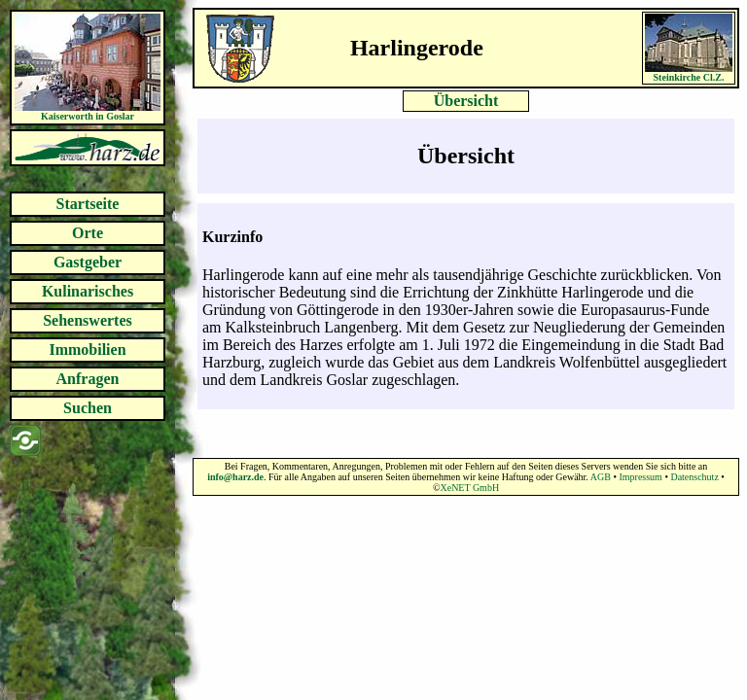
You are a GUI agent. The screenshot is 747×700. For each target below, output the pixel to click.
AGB (601, 477)
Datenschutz (694, 477)
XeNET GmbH (469, 488)
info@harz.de (235, 477)
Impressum (640, 477)
